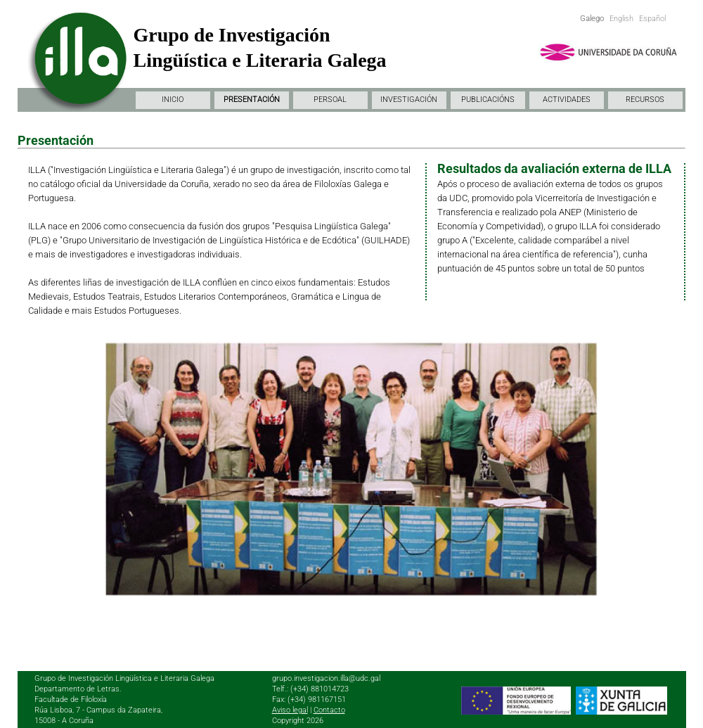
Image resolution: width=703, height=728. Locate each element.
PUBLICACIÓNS (488, 100)
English (621, 19)
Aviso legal (290, 710)
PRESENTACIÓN (252, 100)
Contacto (329, 710)
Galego (592, 19)
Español (652, 19)
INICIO (173, 100)
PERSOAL (330, 100)
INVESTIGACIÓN (409, 100)
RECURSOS (645, 100)
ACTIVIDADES (567, 100)
